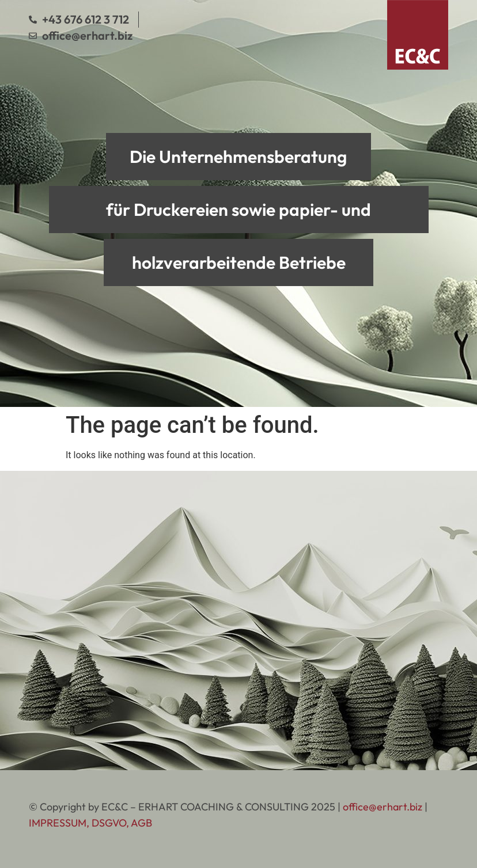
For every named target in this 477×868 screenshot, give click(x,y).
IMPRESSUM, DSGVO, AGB (90, 823)
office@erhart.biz (383, 807)
